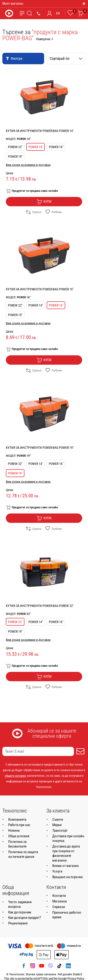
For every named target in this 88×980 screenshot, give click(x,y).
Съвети (58, 820)
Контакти (59, 896)
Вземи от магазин (66, 866)
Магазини (60, 901)
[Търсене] (30, 13)
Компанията (17, 820)
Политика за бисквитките (17, 844)
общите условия (15, 776)
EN (58, 13)
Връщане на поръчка (67, 877)
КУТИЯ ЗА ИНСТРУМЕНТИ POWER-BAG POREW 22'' (40, 606)
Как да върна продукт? (25, 918)
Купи (44, 202)
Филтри (14, 59)
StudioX (77, 974)
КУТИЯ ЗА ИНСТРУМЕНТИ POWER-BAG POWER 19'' (40, 448)
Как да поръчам (20, 912)
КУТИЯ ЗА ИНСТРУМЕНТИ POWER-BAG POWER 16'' (40, 289)
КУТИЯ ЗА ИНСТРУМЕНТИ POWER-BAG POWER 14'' (40, 131)
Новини (14, 830)
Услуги (57, 871)
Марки (57, 825)
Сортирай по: (66, 59)
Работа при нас (19, 825)
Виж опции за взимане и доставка (28, 165)
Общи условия (19, 836)
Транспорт (60, 830)
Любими (54, 212)
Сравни (34, 212)
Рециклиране (18, 923)
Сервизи (59, 907)
